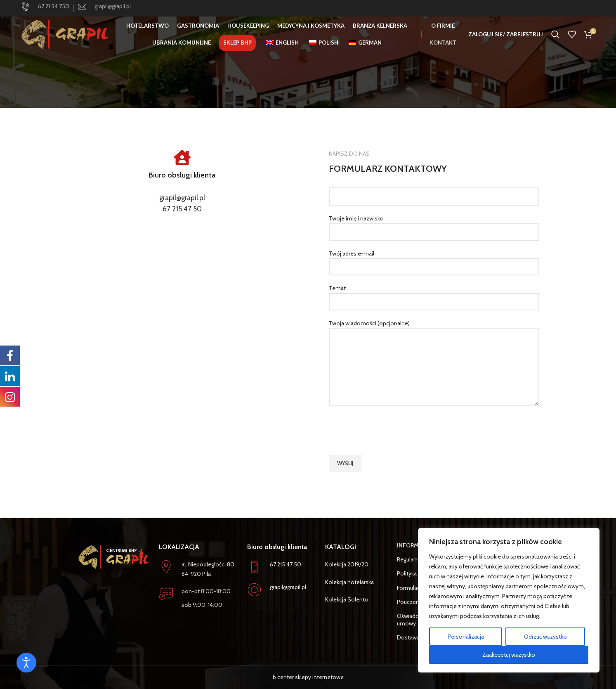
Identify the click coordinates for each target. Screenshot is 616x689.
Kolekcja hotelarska (349, 582)
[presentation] (392, 431)
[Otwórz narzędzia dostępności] (26, 663)
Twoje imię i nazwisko (434, 225)
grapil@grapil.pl (182, 198)
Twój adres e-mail (434, 260)
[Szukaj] (555, 35)
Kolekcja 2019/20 (347, 564)
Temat (434, 295)
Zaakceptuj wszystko (509, 655)
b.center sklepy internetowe (308, 677)
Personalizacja (466, 637)
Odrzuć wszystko (545, 637)
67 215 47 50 (182, 209)
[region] (509, 600)
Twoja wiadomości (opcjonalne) (434, 345)
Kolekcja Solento (347, 599)
